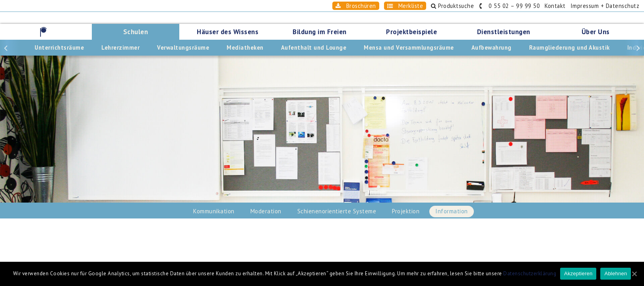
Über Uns (596, 32)
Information (452, 211)
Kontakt (555, 6)
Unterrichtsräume (59, 47)
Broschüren (356, 6)
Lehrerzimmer (120, 47)
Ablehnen (616, 273)
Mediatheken (245, 47)
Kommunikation (214, 211)
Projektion (406, 211)
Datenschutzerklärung (530, 273)
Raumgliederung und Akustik (569, 47)
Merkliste (405, 6)
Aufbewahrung (492, 47)
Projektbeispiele (411, 32)
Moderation (266, 211)
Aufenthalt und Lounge (314, 47)
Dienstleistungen (504, 32)
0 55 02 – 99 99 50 (509, 6)
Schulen (136, 32)
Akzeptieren (578, 273)
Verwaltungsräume (183, 47)
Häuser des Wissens (228, 32)
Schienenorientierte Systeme (337, 211)
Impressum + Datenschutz (605, 6)
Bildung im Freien (320, 32)
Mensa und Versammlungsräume (409, 47)
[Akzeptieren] (634, 274)
